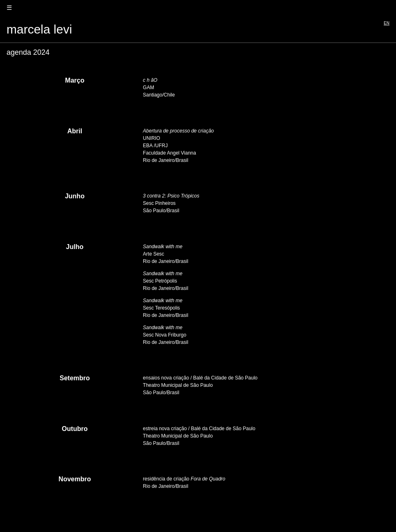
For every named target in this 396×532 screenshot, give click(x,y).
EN (387, 23)
